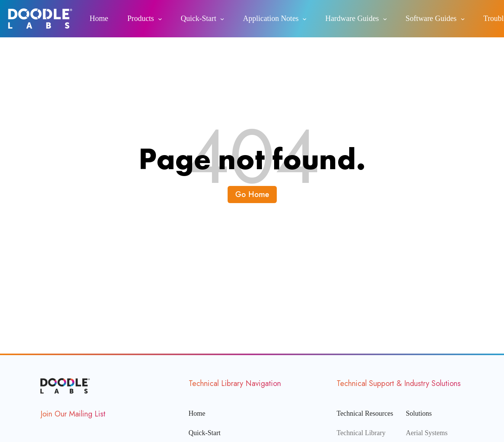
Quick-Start (198, 18)
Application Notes (271, 18)
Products (141, 18)
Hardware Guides (352, 18)
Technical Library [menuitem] (361, 433)
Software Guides (431, 18)
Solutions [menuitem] (419, 413)
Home (99, 18)
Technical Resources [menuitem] (365, 413)
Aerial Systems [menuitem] (427, 433)
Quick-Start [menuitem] (205, 433)
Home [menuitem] (197, 413)
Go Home (252, 195)
